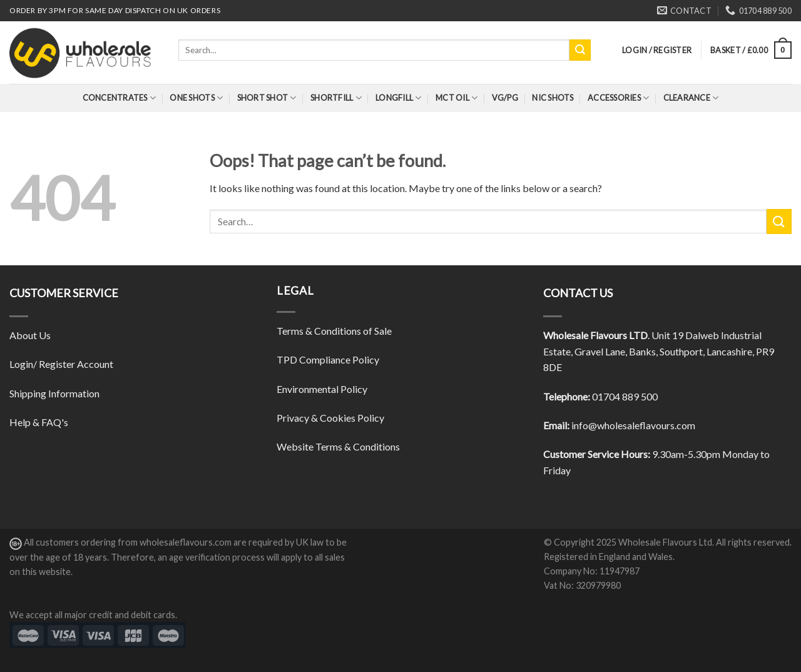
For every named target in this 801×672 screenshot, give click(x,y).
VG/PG (505, 98)
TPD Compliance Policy (328, 359)
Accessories (618, 98)
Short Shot (267, 98)
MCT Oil (457, 98)
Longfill (399, 98)
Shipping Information (54, 393)
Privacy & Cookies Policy (330, 418)
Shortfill (336, 98)
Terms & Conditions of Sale (334, 331)
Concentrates (120, 98)
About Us (30, 335)
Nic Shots (553, 98)
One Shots (196, 98)
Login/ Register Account (61, 364)
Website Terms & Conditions (338, 446)
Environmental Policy (322, 389)
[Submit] (580, 50)
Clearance (691, 98)
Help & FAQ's (39, 422)
